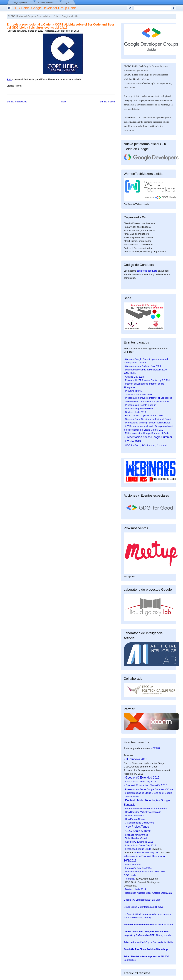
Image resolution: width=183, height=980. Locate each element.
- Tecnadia (129, 879)
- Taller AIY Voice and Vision (138, 394)
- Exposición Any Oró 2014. (138, 868)
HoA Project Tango (137, 827)
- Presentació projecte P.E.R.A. (140, 409)
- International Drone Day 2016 (140, 781)
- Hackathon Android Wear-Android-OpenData (148, 893)
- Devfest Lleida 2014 (135, 889)
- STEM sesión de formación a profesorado (146, 401)
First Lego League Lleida (138, 849)
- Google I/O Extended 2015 (138, 842)
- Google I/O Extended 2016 (141, 778)
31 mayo (144, 907)
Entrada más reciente (17, 102)
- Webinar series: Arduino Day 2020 (142, 366)
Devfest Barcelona (135, 816)
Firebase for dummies (137, 835)
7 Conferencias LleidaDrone (140, 823)
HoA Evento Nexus (135, 819)
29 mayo (148, 925)
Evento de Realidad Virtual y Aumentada (146, 809)
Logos (66, 2)
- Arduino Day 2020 (134, 377)
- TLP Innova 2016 (135, 759)
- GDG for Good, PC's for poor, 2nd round (145, 445)
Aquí (9, 79)
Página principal (20, 2)
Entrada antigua (107, 102)
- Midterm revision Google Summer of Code (146, 433)
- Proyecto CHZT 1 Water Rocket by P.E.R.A (147, 380)
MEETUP (155, 748)
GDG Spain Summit (138, 831)
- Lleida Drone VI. (133, 864)
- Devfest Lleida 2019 (135, 412)
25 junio (142, 900)
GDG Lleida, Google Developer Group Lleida (45, 8)
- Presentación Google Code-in (140, 405)
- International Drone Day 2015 (140, 845)
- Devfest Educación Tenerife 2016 (145, 785)
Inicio (63, 102)
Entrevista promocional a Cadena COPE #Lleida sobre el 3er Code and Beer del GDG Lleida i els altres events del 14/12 (60, 26)
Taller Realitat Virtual (136, 838)
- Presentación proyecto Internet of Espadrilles (148, 398)
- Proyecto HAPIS (133, 391)
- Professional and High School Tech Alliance (147, 423)
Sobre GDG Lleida (46, 2)
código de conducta (147, 271)
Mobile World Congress (146, 853)
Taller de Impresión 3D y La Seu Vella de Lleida (148, 942)
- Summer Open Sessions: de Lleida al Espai (147, 419)
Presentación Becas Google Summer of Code (149, 789)
